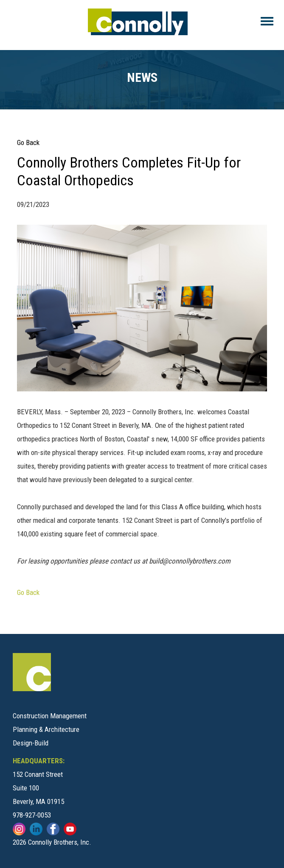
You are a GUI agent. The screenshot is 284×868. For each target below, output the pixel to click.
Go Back (28, 142)
